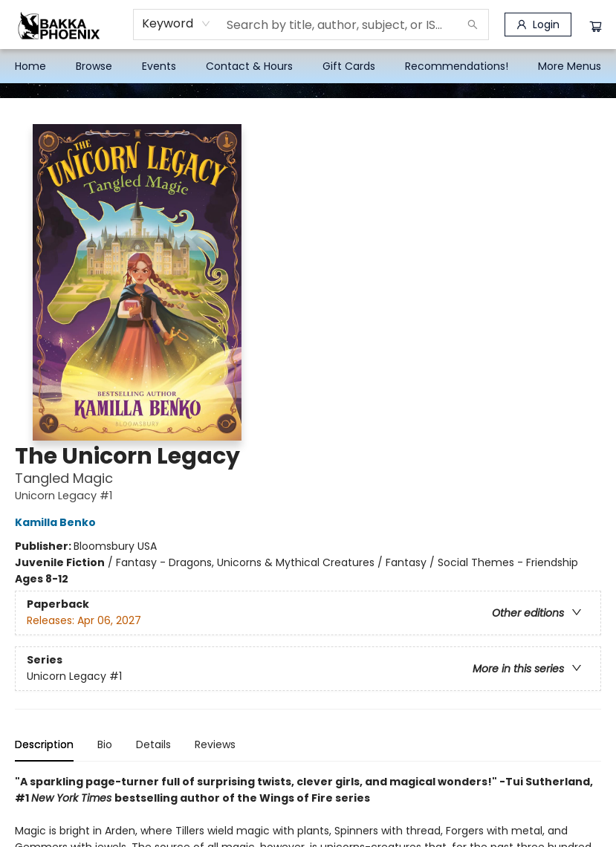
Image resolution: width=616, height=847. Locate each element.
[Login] (538, 25)
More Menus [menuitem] (570, 66)
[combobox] (176, 24)
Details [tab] (153, 744)
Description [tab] (44, 744)
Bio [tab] (105, 744)
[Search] (473, 25)
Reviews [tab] (215, 744)
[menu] (308, 66)
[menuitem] (30, 66)
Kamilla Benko (58, 522)
